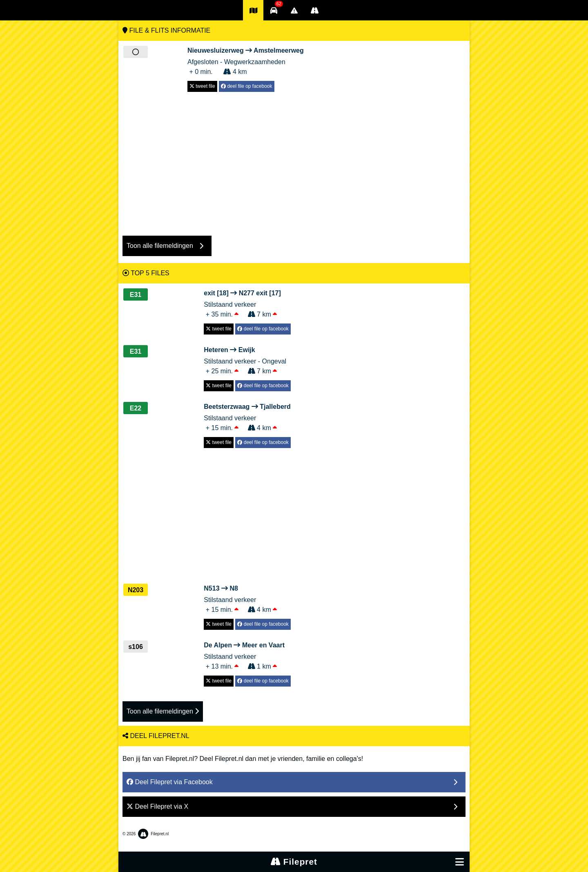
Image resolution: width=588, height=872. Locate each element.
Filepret (294, 862)
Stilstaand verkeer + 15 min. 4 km (247, 417)
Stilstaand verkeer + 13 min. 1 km (247, 655)
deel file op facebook (246, 86)
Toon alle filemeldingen (163, 711)
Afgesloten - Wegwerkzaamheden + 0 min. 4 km (246, 60)
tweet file (202, 86)
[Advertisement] (294, 160)
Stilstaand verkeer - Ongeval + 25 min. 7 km (247, 360)
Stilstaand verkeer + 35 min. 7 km (247, 303)
